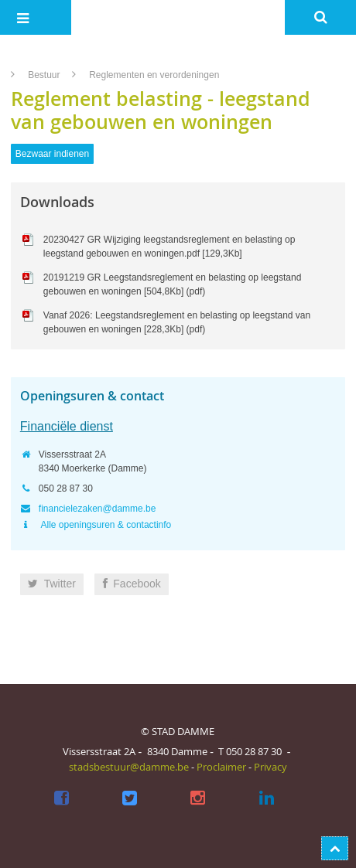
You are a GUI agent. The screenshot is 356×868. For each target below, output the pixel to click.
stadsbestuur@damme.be (129, 767)
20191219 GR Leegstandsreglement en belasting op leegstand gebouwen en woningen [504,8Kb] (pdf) (173, 284)
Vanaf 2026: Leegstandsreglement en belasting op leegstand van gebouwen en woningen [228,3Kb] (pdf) (177, 322)
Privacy (270, 767)
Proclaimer (221, 767)
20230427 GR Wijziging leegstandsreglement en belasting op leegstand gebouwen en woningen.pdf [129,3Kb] (169, 247)
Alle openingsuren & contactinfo (105, 525)
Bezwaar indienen (52, 154)
